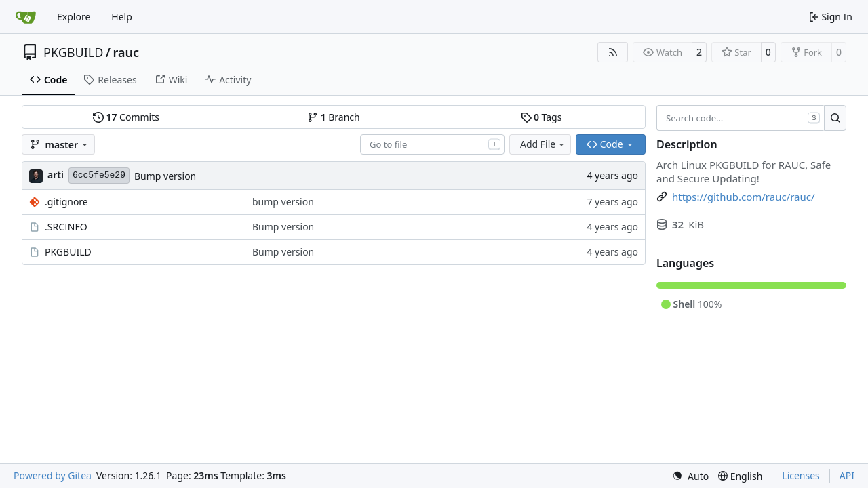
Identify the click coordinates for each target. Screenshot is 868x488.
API (847, 475)
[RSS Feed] (613, 52)
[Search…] (835, 118)
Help (122, 17)
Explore (74, 17)
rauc (126, 52)
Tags (541, 117)
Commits (126, 117)
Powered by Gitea (53, 475)
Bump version (165, 176)
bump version (283, 202)
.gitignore (66, 202)
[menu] (690, 476)
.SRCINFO (66, 227)
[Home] (26, 17)
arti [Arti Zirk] (56, 175)
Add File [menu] (543, 144)
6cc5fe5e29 (99, 175)
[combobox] (432, 144)
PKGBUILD (73, 52)
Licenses (801, 475)
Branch (334, 117)
